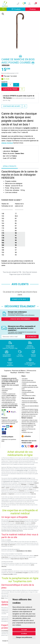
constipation (36, 488)
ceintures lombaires (20, 521)
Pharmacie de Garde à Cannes (30, 409)
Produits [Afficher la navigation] (18, 9)
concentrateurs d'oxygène (22, 573)
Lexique (24, 384)
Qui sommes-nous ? (7, 389)
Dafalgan (32, 484)
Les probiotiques (5, 631)
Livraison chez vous (27, 432)
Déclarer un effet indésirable (29, 386)
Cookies (24, 394)
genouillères (12, 521)
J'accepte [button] (24, 630)
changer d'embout (7, 143)
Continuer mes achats (12, 106)
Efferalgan (24, 484)
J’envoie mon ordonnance (20, 319)
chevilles (33, 523)
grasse (8, 488)
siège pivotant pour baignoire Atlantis (20, 559)
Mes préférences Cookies (29, 396)
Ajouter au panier (10, 89)
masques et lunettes (8, 574)
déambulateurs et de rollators (24, 551)
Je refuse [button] (24, 634)
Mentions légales (26, 391)
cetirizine (12, 489)
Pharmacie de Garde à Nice (29, 401)
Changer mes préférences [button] (24, 637)
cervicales (18, 523)
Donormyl (22, 491)
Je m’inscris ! (32, 337)
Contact (4, 392)
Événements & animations (29, 382)
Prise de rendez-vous (27, 381)
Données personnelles (28, 392)
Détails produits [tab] (10, 166)
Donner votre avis (20, 299)
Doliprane (36, 483)
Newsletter (5, 391)
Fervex (31, 489)
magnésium (11, 494)
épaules (22, 523)
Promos (33, 9)
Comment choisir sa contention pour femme (12, 531)
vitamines (33, 494)
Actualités (25, 379)
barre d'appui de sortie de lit (8, 545)
